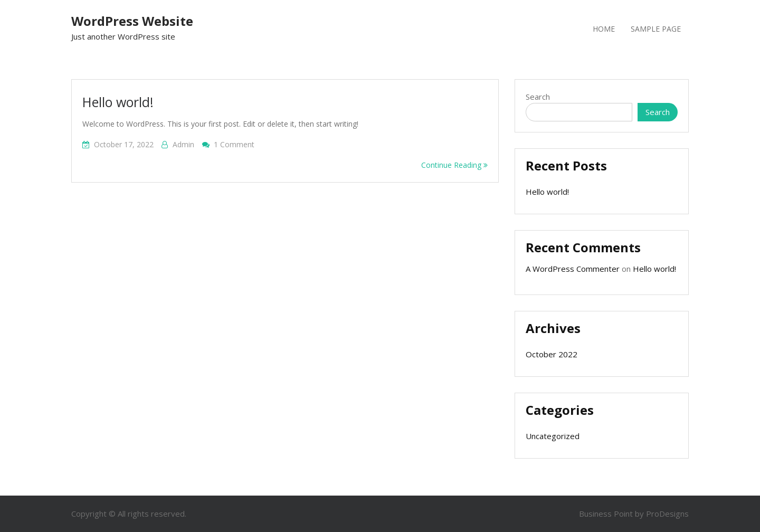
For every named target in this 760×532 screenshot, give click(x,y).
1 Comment (234, 144)
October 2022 (552, 354)
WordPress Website (132, 21)
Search (538, 97)
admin (183, 144)
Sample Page (656, 29)
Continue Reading (454, 165)
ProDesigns (667, 514)
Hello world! (118, 102)
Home (604, 29)
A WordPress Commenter (573, 269)
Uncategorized (553, 436)
